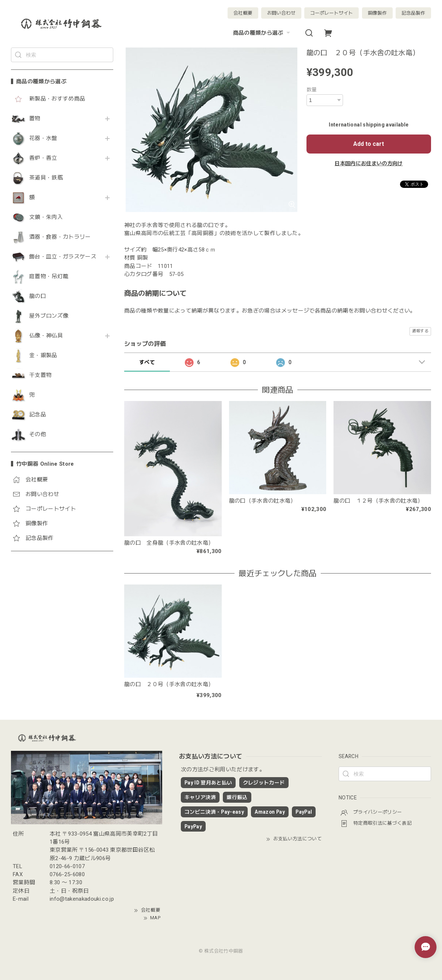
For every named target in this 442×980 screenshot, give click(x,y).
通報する (420, 331)
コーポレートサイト (331, 13)
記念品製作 (413, 13)
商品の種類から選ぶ (262, 33)
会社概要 (243, 13)
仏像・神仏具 (46, 336)
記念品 (38, 415)
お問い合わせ (281, 13)
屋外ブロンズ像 (49, 316)
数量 (312, 90)
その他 (38, 434)
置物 (35, 119)
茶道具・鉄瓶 (46, 178)
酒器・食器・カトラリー (60, 237)
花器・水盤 (43, 138)
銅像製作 (377, 13)
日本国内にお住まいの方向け (369, 163)
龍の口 (38, 296)
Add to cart (369, 144)
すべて (147, 362)
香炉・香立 (43, 158)
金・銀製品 (43, 355)
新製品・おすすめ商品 (57, 99)
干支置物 (40, 375)
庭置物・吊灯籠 (49, 277)
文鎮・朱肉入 (46, 217)
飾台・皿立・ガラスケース (63, 257)
